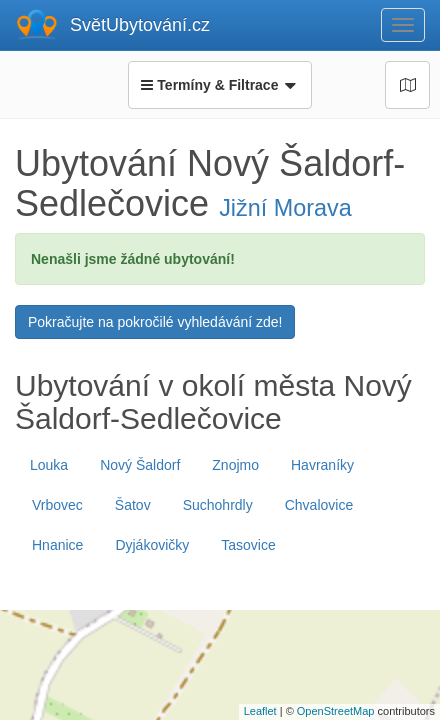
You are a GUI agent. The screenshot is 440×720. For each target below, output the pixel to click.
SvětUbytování (140, 25)
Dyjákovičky (152, 545)
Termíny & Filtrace (220, 85)
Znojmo (235, 465)
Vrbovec (57, 505)
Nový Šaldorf (140, 465)
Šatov (133, 505)
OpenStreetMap (336, 711)
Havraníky (322, 465)
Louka (49, 465)
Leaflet (260, 711)
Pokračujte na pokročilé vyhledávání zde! (155, 322)
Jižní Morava (285, 208)
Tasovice (248, 545)
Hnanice (57, 545)
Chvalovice (319, 505)
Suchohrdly (218, 505)
